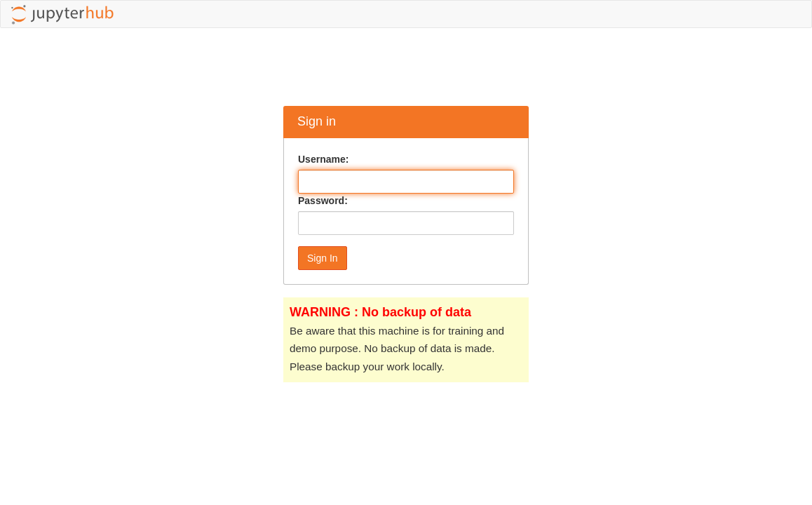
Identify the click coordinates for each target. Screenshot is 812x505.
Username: (323, 159)
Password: (323, 201)
